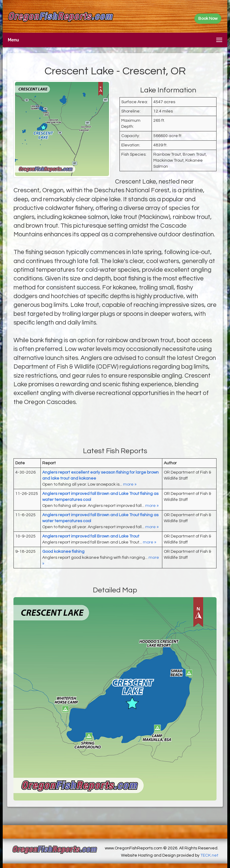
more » (130, 484)
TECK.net (209, 855)
